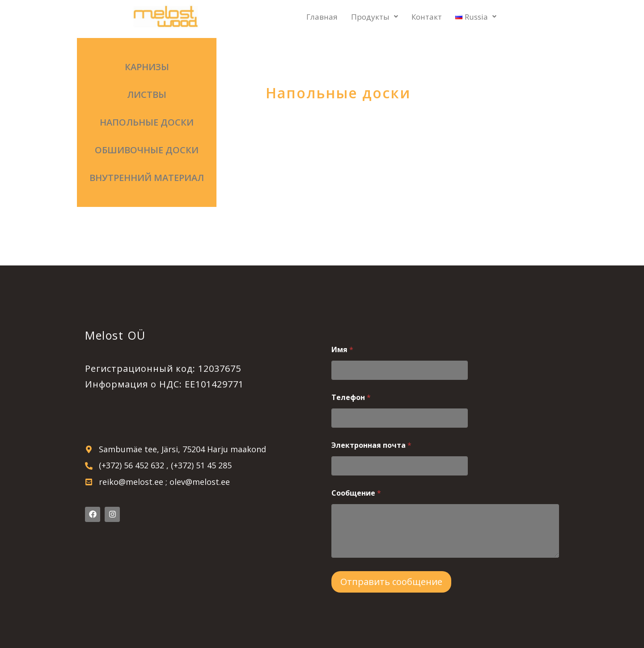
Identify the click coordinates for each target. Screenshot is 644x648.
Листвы (147, 95)
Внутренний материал (147, 178)
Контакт (427, 17)
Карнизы (147, 67)
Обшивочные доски (147, 150)
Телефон (351, 398)
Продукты (375, 17)
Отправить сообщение (391, 582)
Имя (342, 350)
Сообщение (356, 493)
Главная (322, 17)
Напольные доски (147, 122)
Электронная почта (371, 445)
